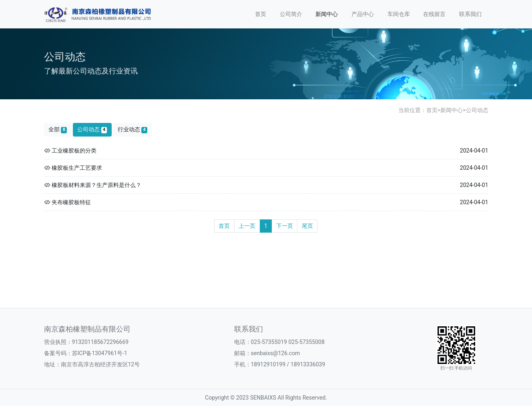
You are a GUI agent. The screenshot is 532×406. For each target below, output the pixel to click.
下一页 (285, 226)
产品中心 (363, 14)
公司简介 (291, 14)
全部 (58, 130)
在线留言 (434, 14)
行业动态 (132, 130)
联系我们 (470, 14)
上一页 (247, 226)
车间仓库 (399, 14)
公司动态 (477, 110)
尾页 (307, 226)
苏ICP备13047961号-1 (100, 353)
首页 (261, 14)
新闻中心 (327, 14)
